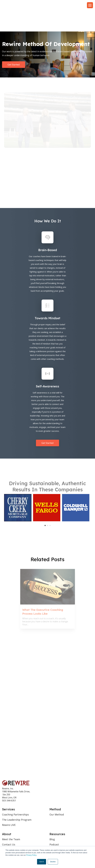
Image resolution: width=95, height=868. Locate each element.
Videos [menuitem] (53, 833)
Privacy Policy (31, 855)
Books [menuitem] (53, 828)
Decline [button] (53, 862)
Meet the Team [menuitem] (11, 817)
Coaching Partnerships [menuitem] (15, 792)
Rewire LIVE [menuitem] (9, 803)
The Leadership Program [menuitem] (17, 798)
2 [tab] (48, 503)
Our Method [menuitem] (57, 792)
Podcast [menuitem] (54, 822)
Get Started (14, 42)
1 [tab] (45, 503)
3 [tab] (50, 503)
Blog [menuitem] (52, 817)
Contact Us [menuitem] (9, 822)
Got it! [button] (42, 862)
